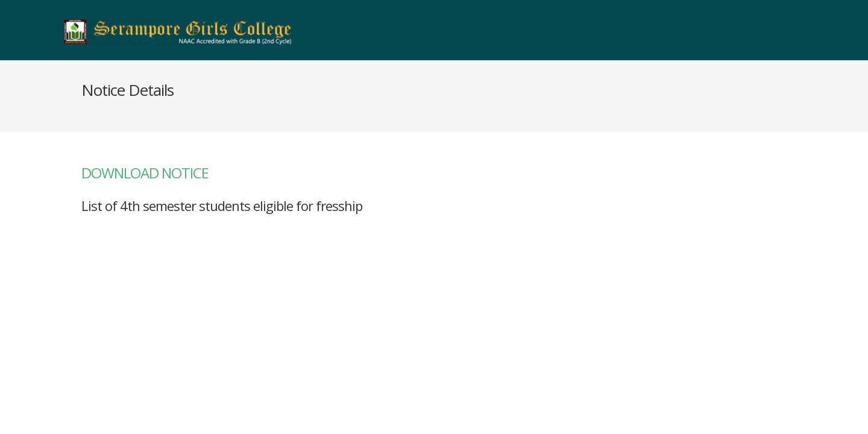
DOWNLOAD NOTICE (145, 173)
